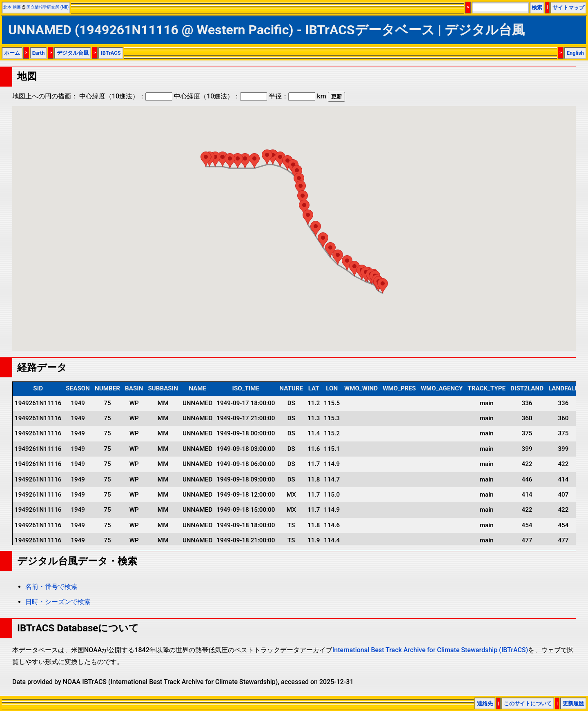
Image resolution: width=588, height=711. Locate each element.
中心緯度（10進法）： (126, 96)
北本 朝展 (12, 7)
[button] (383, 286)
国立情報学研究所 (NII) (48, 7)
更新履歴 (573, 703)
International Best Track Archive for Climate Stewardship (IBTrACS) (430, 650)
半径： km (297, 96)
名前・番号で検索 (51, 587)
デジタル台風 (73, 53)
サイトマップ (568, 8)
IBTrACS (111, 53)
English (575, 53)
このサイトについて (528, 703)
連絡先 (485, 703)
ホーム (12, 53)
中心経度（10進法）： (220, 96)
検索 (537, 8)
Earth (39, 53)
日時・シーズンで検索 (58, 602)
